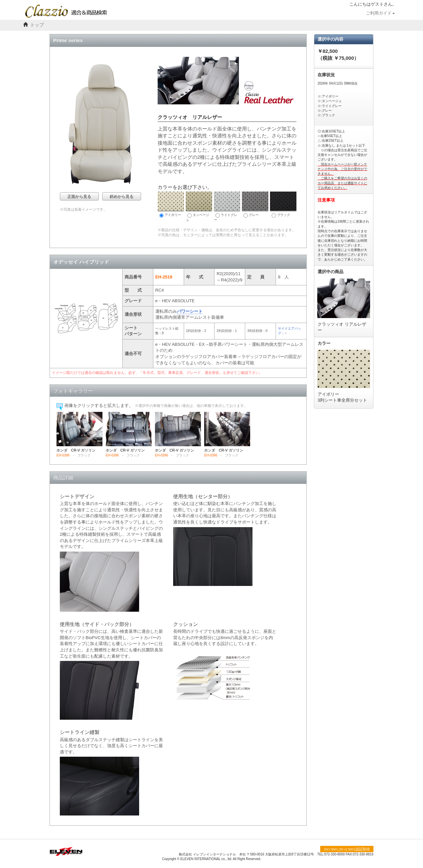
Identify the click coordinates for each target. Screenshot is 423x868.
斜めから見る (122, 197)
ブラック (283, 205)
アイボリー (171, 205)
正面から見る (79, 197)
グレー (255, 205)
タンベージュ (199, 207)
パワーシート (190, 311)
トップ (37, 25)
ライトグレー (227, 207)
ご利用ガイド (380, 13)
